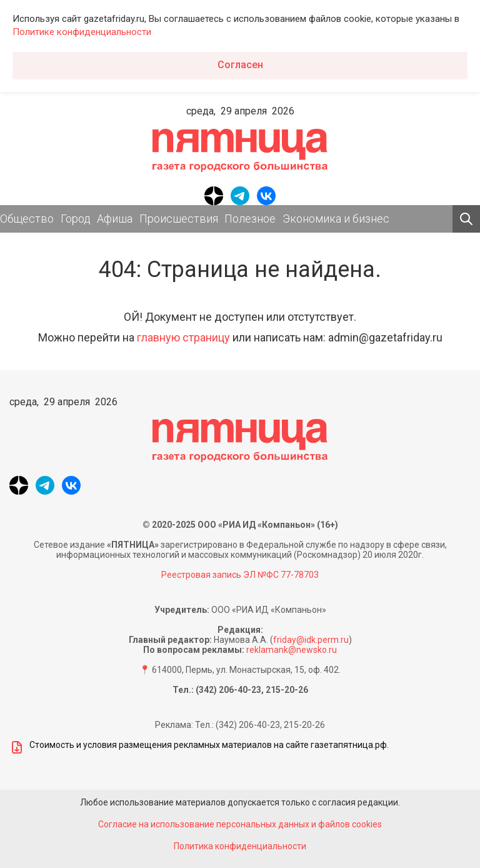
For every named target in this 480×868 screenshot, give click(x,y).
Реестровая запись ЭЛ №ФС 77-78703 (240, 575)
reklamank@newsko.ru (292, 650)
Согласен (240, 65)
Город (76, 219)
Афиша (115, 219)
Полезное (250, 219)
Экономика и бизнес (336, 219)
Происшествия (179, 219)
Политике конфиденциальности (82, 32)
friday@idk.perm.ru (311, 640)
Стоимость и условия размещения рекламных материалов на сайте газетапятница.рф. (199, 747)
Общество (27, 219)
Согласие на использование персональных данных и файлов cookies (240, 824)
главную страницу (183, 337)
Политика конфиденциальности (240, 846)
